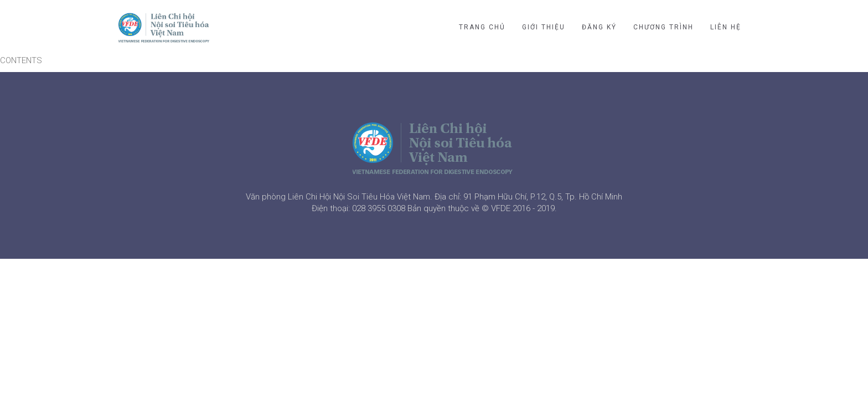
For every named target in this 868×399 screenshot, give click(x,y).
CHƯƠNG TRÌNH (663, 27)
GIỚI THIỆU (544, 27)
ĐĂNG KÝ (599, 27)
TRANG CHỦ (482, 27)
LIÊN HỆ (726, 27)
